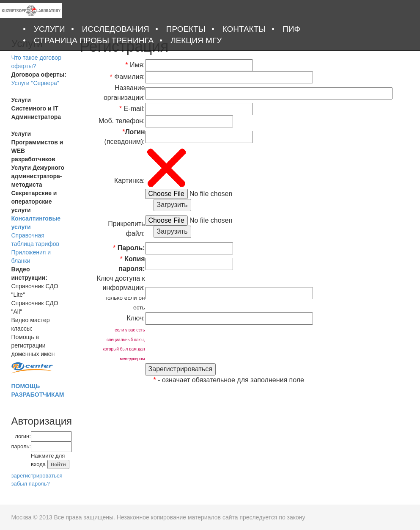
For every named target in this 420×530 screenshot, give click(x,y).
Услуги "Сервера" (35, 83)
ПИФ (291, 29)
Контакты (244, 29)
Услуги (49, 29)
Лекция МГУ (196, 40)
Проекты (186, 29)
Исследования (116, 29)
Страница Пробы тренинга (94, 40)
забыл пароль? (31, 484)
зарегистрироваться (37, 476)
